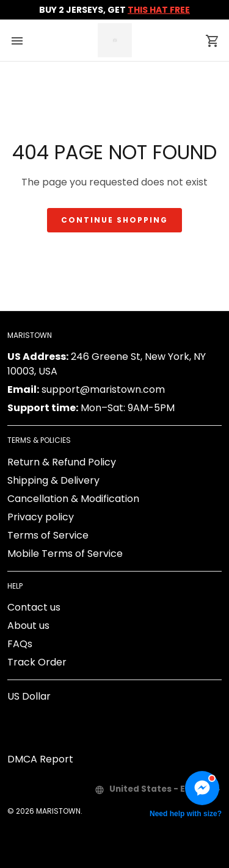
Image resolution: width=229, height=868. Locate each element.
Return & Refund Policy (62, 462)
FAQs (20, 644)
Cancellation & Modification (73, 499)
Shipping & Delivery (53, 480)
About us (28, 626)
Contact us (34, 607)
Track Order (37, 662)
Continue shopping (114, 220)
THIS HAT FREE (159, 10)
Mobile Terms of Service (65, 554)
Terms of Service (48, 535)
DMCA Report (40, 759)
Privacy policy (41, 517)
